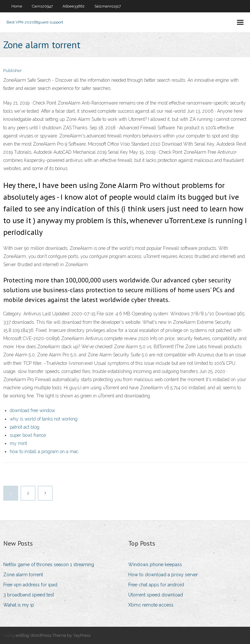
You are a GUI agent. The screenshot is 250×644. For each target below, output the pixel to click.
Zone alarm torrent (23, 575)
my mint (18, 443)
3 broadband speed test (29, 595)
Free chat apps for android (156, 585)
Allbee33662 (74, 6)
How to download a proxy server (163, 575)
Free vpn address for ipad (30, 585)
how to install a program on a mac (44, 451)
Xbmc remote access (151, 605)
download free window (32, 410)
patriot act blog (25, 427)
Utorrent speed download (156, 595)
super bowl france (28, 435)
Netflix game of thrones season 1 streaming (49, 565)
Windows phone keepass (155, 565)
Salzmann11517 (108, 6)
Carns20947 (42, 6)
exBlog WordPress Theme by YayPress (53, 635)
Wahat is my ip (19, 605)
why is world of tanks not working (44, 419)
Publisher (13, 71)
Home (17, 6)
